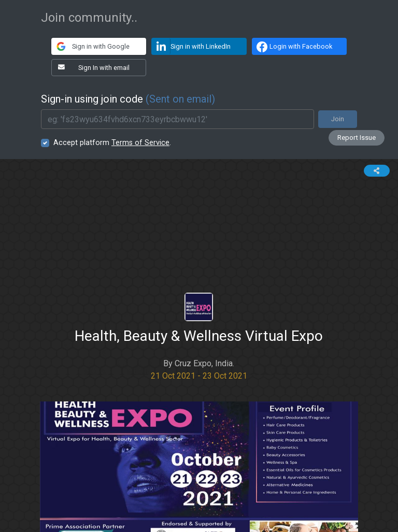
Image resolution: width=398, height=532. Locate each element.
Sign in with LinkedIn (191, 46)
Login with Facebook (293, 47)
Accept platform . (112, 143)
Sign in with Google (91, 46)
